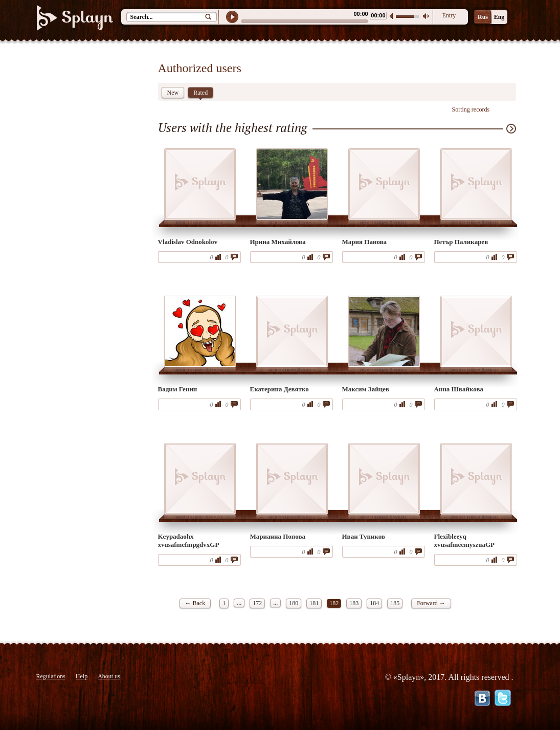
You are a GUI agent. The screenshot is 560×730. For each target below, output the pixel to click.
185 (395, 603)
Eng (499, 17)
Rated (200, 94)
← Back (195, 603)
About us (109, 676)
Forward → (431, 603)
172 (257, 603)
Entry (449, 15)
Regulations (51, 676)
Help (82, 676)
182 (334, 603)
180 (294, 603)
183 (354, 603)
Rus (483, 17)
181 (314, 603)
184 (374, 603)
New (173, 93)
